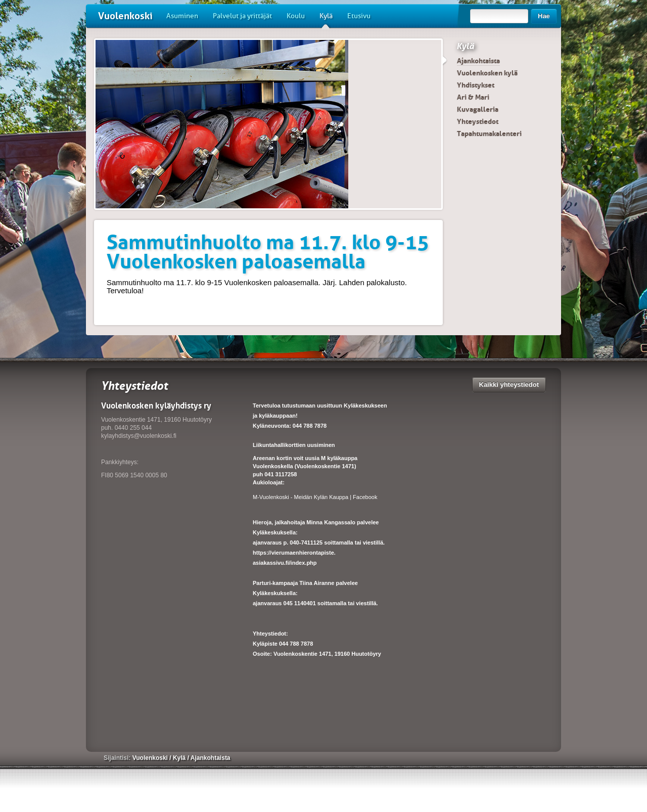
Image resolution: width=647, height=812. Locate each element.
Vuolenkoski (125, 16)
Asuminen (182, 16)
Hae (544, 16)
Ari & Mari (473, 97)
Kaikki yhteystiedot (509, 385)
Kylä (326, 20)
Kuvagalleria (478, 109)
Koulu (296, 16)
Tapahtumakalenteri (489, 133)
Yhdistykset (476, 85)
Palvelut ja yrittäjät (242, 16)
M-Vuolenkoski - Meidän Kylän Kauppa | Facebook (315, 497)
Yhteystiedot (478, 121)
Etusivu (359, 16)
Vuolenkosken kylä (487, 73)
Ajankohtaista (478, 61)
